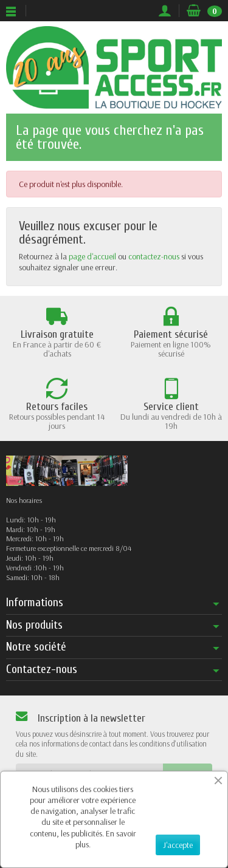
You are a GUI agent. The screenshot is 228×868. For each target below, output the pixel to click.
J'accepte (178, 845)
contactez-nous (154, 256)
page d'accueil (92, 256)
